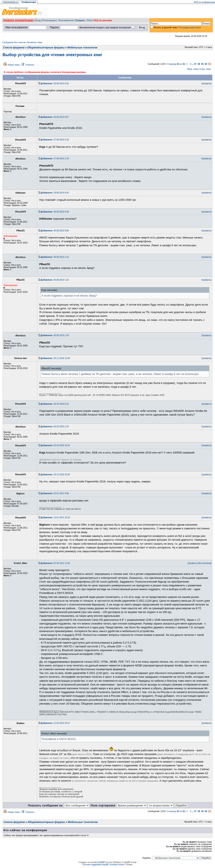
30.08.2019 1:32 (55, 280)
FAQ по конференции (204, 2)
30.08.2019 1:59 (55, 335)
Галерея (80, 20)
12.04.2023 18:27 (55, 723)
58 (199, 64)
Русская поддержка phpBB (95, 865)
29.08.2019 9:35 (55, 193)
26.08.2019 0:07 (55, 117)
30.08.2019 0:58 (55, 231)
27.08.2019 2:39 (55, 159)
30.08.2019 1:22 (55, 257)
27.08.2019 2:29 (55, 140)
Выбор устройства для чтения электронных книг (52, 55)
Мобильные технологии (82, 48)
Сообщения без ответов (14, 42)
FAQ (89, 20)
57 (195, 64)
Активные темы (35, 42)
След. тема (205, 69)
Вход (38, 20)
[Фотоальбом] (205, 563)
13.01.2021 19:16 (55, 518)
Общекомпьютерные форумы (46, 48)
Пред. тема (193, 69)
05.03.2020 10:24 (55, 445)
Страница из (176, 64)
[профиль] (206, 84)
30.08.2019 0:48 (55, 212)
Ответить (30, 65)
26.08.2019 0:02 (55, 84)
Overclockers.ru (10, 2)
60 (206, 64)
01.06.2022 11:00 (55, 563)
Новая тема (13, 65)
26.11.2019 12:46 (55, 358)
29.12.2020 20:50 (55, 475)
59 (203, 64)
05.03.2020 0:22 (55, 404)
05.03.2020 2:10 (55, 427)
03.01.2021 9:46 (55, 493)
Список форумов (14, 48)
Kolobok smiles (117, 865)
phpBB (101, 862)
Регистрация (49, 20)
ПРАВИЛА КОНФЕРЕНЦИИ (18, 20)
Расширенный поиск (190, 27)
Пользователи (66, 20)
